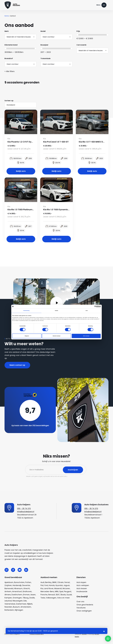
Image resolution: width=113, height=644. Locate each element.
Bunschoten (19, 582)
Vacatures (81, 608)
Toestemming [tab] (26, 311)
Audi (42, 582)
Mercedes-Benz (47, 592)
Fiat (42, 585)
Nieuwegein (18, 601)
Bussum (16, 607)
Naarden (8, 607)
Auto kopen (81, 582)
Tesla (43, 598)
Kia (42, 588)
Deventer (26, 585)
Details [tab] (56, 311)
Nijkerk (30, 604)
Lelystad (8, 601)
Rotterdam (9, 610)
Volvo (59, 598)
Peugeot (68, 592)
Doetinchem (17, 595)
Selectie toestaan (56, 336)
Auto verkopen (83, 585)
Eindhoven (27, 592)
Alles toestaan (86, 336)
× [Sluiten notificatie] (104, 631)
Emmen (26, 595)
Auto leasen (82, 588)
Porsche (44, 595)
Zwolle (32, 598)
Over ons (80, 602)
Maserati (58, 588)
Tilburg (26, 598)
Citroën (60, 582)
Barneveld (9, 588)
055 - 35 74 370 (24, 509)
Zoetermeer (21, 604)
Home (7, 16)
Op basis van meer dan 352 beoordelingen (30, 426)
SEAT (58, 595)
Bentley (48, 582)
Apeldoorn (9, 582)
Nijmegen (19, 610)
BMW (54, 582)
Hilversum (18, 588)
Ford (46, 585)
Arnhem (8, 592)
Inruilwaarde (82, 592)
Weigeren (27, 336)
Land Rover (49, 588)
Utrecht (27, 588)
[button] (108, 639)
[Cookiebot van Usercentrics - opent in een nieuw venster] (92, 307)
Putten (28, 582)
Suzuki (69, 595)
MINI (57, 592)
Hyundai (59, 585)
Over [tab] (87, 311)
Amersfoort (17, 592)
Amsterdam (26, 607)
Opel (61, 592)
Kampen (8, 598)
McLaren (66, 588)
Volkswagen (51, 598)
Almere (8, 595)
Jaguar (67, 585)
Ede (25, 601)
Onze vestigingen (84, 611)
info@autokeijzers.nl (26, 512)
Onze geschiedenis (85, 605)
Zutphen (8, 585)
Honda (52, 585)
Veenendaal (10, 604)
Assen (33, 595)
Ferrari (67, 582)
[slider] (77, 35)
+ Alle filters (10, 71)
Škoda (63, 595)
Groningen (17, 598)
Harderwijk (17, 585)
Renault (52, 595)
